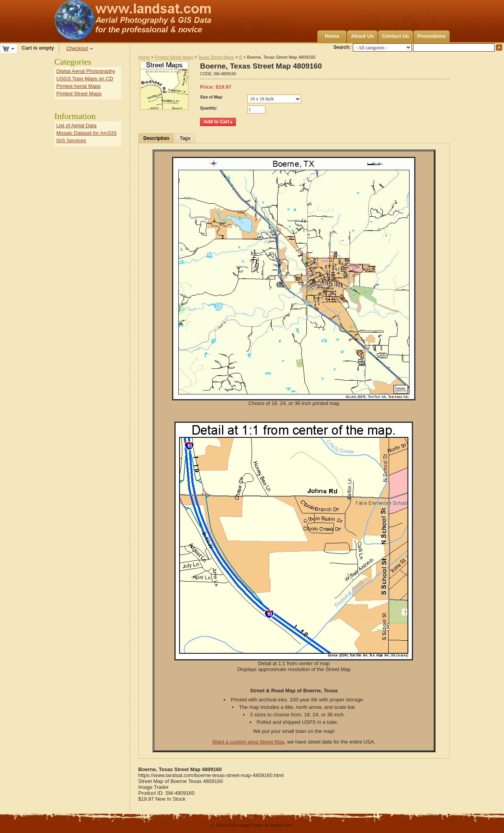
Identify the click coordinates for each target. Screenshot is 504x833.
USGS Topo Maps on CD (85, 79)
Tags (185, 138)
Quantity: (209, 108)
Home (332, 36)
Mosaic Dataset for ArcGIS (86, 133)
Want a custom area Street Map (248, 742)
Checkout (77, 48)
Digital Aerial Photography (86, 71)
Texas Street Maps (216, 57)
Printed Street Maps (174, 57)
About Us (362, 36)
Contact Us (396, 36)
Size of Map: (211, 97)
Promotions (432, 36)
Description (156, 138)
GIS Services (71, 140)
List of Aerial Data (76, 126)
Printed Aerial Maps (79, 86)
